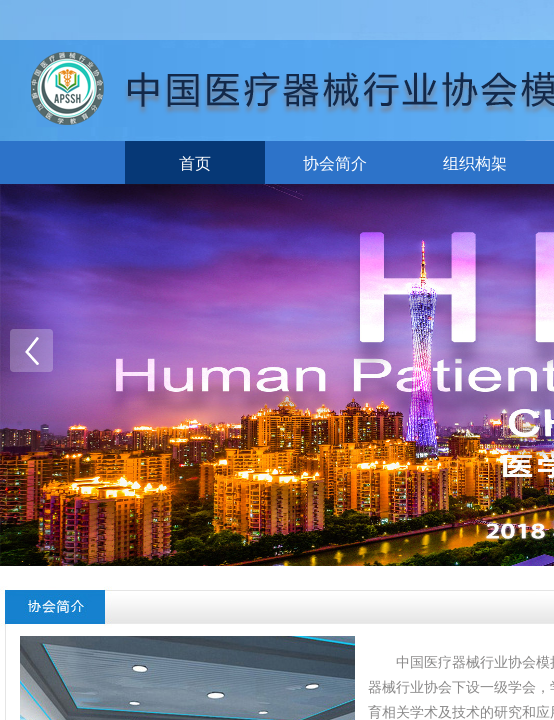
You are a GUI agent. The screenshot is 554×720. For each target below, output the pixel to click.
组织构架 (475, 163)
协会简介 (335, 163)
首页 (195, 163)
